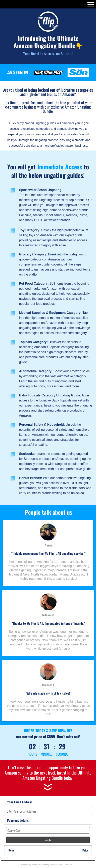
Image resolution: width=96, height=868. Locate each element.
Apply (48, 840)
